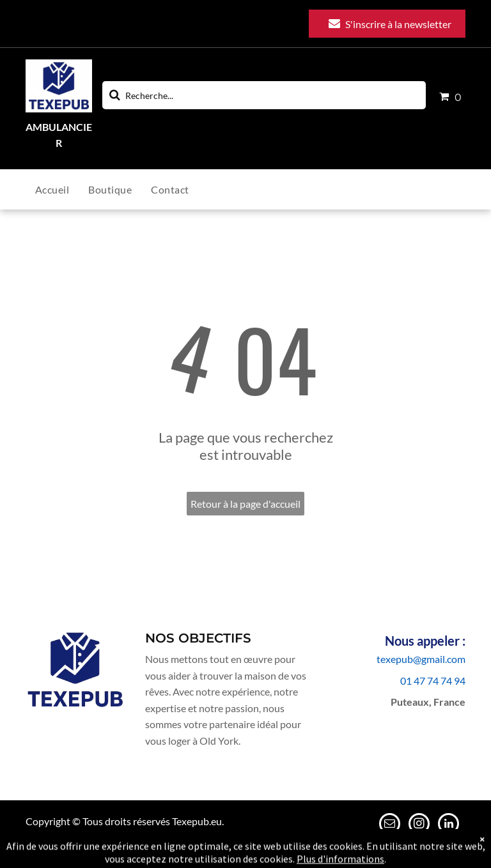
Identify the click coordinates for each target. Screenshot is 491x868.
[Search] (264, 95)
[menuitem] (62, 189)
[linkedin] (448, 825)
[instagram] (419, 825)
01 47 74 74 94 (433, 681)
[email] (390, 825)
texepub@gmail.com (421, 659)
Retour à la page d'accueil (245, 504)
